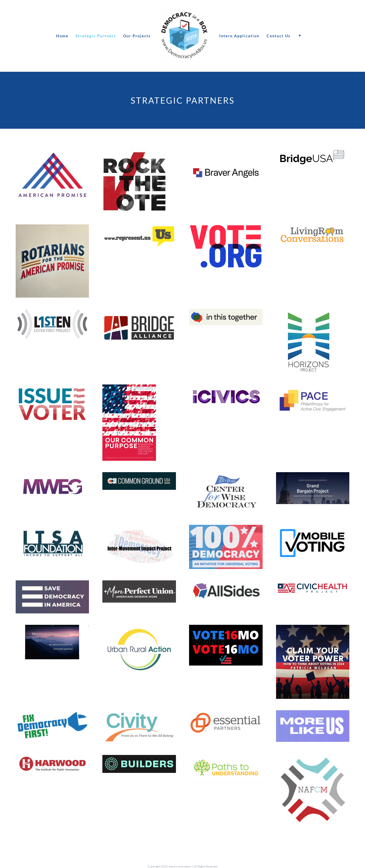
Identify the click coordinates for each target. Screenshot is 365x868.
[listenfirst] (52, 313)
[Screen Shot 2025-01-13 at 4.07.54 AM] (313, 715)
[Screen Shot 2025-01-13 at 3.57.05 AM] (313, 629)
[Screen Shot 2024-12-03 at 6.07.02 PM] (139, 585)
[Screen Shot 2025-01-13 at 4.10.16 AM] (52, 759)
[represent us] (139, 229)
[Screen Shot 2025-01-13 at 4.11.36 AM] (139, 759)
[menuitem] (62, 36)
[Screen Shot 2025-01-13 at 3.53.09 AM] (139, 629)
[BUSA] (313, 153)
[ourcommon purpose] (129, 389)
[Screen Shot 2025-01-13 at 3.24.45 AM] (52, 529)
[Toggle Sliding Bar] (300, 36)
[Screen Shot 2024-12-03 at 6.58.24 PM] (226, 529)
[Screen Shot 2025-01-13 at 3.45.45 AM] (226, 585)
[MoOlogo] (52, 629)
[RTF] (134, 153)
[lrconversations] (313, 229)
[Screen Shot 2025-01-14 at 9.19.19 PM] (313, 759)
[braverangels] (226, 153)
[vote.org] (226, 229)
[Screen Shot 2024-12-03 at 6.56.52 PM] (313, 529)
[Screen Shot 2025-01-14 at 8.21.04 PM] (226, 759)
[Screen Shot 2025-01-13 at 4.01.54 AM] (139, 715)
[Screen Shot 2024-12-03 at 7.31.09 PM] (139, 529)
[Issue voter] (52, 389)
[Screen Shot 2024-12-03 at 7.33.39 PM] (313, 477)
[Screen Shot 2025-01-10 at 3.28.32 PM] (52, 477)
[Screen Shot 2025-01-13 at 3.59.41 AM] (52, 715)
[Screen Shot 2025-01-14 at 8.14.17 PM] (313, 389)
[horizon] (308, 313)
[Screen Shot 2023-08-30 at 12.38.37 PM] (226, 313)
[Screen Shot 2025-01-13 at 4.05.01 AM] (226, 715)
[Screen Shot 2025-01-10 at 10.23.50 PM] (226, 477)
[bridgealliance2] (139, 313)
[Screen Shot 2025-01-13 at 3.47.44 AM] (313, 585)
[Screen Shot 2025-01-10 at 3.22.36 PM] (226, 389)
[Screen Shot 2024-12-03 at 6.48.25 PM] (52, 585)
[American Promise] (52, 153)
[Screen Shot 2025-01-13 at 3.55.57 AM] (226, 629)
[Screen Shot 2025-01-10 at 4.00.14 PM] (139, 477)
